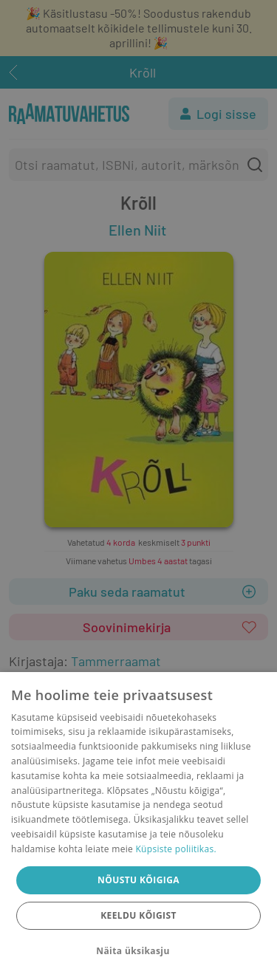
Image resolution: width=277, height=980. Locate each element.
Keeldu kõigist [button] (138, 915)
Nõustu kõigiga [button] (138, 880)
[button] (138, 951)
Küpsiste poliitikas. (175, 849)
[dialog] (138, 826)
